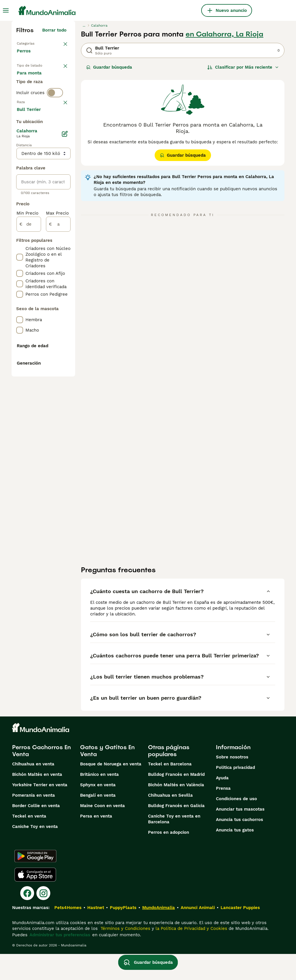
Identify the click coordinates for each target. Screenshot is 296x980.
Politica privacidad (235, 793)
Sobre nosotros (232, 783)
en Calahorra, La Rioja (224, 34)
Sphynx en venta (98, 811)
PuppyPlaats (123, 934)
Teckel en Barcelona (170, 790)
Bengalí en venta (98, 821)
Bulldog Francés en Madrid (176, 800)
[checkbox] (20, 172)
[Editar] (65, 303)
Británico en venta (99, 800)
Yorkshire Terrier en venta (40, 811)
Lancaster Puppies (240, 934)
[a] (58, 393)
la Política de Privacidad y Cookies (191, 955)
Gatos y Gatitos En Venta (107, 777)
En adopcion (34, 94)
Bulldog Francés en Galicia (176, 832)
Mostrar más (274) (51, 277)
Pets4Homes (68, 934)
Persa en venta (96, 842)
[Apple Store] (35, 901)
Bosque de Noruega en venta (111, 790)
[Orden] (243, 67)
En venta (31, 80)
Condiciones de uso (236, 825)
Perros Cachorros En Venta (41, 777)
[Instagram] (43, 919)
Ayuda (222, 804)
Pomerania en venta (34, 821)
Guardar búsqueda (109, 67)
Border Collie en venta (36, 832)
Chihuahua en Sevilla (170, 821)
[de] (29, 393)
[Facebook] (27, 919)
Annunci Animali (198, 934)
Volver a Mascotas (36, 43)
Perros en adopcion (169, 858)
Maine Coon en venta (102, 832)
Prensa (223, 814)
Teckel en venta (29, 842)
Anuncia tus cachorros (239, 846)
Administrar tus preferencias (60, 961)
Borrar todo (54, 30)
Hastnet (96, 934)
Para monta (34, 108)
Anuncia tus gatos (235, 856)
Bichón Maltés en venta (37, 800)
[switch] (55, 130)
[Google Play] (35, 882)
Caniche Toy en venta (35, 853)
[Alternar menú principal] (6, 10)
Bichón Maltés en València (176, 811)
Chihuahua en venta (33, 790)
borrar (60, 142)
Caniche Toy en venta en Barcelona (174, 845)
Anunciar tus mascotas (240, 835)
